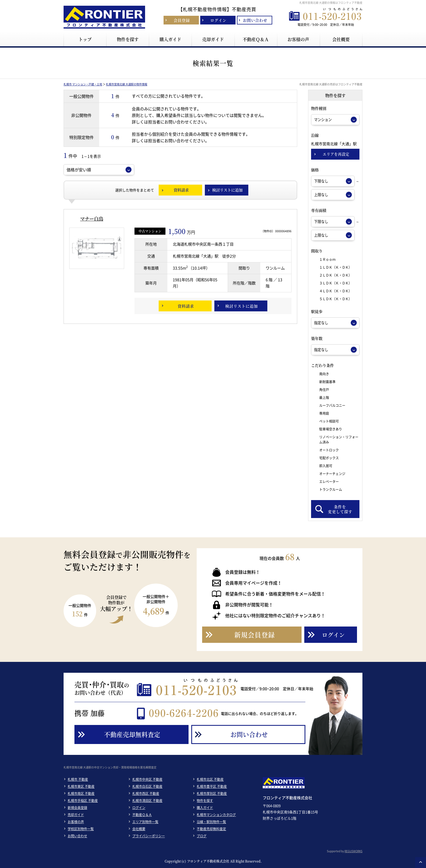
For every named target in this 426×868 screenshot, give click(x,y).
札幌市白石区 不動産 (147, 786)
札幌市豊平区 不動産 (212, 786)
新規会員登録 (77, 808)
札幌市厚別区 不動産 (212, 793)
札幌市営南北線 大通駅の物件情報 (127, 84)
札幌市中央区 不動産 (147, 779)
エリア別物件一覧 (145, 822)
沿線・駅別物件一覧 (211, 822)
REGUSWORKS (353, 851)
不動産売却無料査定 (211, 829)
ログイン (139, 808)
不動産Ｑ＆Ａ (142, 815)
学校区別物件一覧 (81, 829)
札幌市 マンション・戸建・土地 (83, 84)
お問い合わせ (77, 836)
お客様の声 (76, 822)
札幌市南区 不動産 (81, 793)
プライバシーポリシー (149, 836)
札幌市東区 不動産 (81, 786)
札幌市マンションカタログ (216, 815)
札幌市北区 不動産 (210, 779)
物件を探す (205, 801)
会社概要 (139, 829)
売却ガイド (76, 815)
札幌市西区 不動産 (146, 793)
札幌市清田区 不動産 (147, 801)
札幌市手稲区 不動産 (83, 801)
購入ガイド (205, 808)
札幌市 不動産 (78, 779)
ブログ (202, 836)
